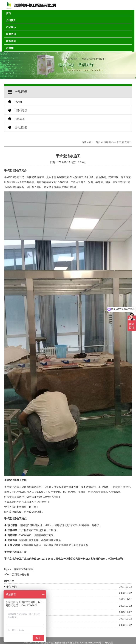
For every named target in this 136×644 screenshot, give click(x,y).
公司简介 (11, 20)
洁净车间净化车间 (23, 569)
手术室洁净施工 (123, 142)
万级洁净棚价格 (21, 574)
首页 (8, 13)
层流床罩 (20, 119)
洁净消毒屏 (21, 110)
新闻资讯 (11, 34)
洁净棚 (10, 48)
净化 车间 (11, 587)
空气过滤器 (21, 127)
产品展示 (11, 27)
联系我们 (11, 41)
